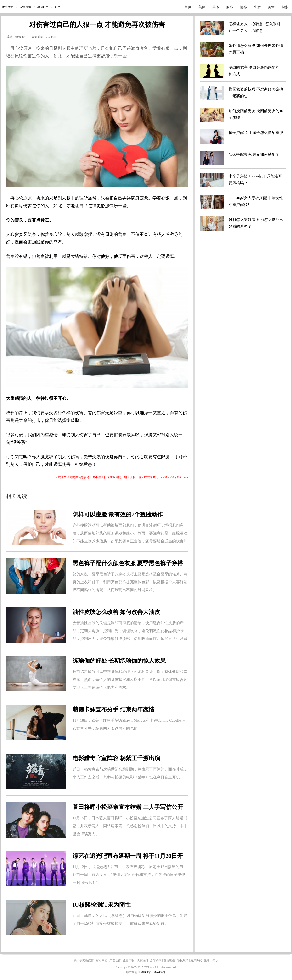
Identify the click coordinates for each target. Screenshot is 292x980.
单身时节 (43, 7)
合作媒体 (156, 960)
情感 (243, 7)
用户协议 (196, 960)
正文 (58, 7)
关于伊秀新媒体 (84, 960)
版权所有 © (134, 972)
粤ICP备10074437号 (154, 972)
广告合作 (115, 960)
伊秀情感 (8, 7)
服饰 (230, 7)
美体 (216, 7)
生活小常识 (211, 960)
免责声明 (129, 960)
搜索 (285, 7)
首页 (188, 7)
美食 (271, 7)
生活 (257, 7)
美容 (202, 7)
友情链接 (169, 960)
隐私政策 (183, 960)
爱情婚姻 (25, 7)
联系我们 (142, 960)
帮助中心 (102, 960)
